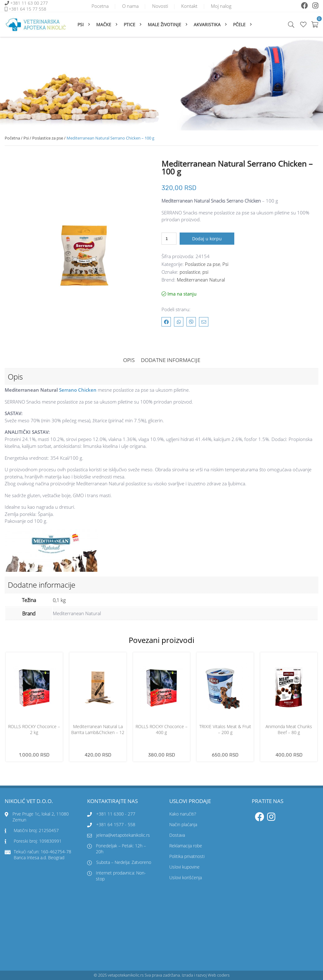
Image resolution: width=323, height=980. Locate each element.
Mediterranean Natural (201, 280)
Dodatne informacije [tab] (171, 360)
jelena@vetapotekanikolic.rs (119, 835)
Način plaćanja (183, 824)
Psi (81, 24)
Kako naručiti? (183, 814)
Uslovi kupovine (184, 867)
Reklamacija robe (186, 846)
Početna (12, 138)
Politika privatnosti (187, 856)
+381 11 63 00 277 (30, 3)
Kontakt (190, 6)
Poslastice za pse (48, 138)
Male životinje (164, 24)
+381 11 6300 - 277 (116, 814)
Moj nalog (222, 6)
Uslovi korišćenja (186, 877)
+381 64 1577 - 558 (116, 824)
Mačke (104, 24)
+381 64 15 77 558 (27, 9)
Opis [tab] (129, 360)
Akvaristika (207, 24)
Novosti (160, 6)
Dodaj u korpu (207, 239)
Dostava (177, 835)
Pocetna (99, 6)
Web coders (219, 975)
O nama (130, 6)
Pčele (239, 24)
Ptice (129, 24)
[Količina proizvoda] (169, 239)
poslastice (190, 272)
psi (205, 272)
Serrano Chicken (78, 390)
